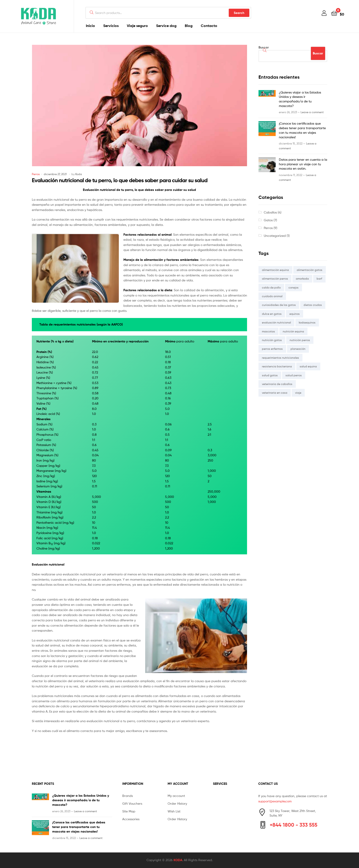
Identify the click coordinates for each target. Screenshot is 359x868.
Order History (177, 803)
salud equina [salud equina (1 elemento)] (308, 366)
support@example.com (275, 801)
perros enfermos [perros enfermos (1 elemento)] (272, 349)
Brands (128, 796)
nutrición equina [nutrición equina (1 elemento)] (293, 331)
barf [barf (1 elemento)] (319, 279)
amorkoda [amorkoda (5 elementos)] (302, 279)
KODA (178, 860)
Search (239, 13)
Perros (36, 174)
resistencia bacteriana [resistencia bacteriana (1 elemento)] (277, 366)
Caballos (270, 212)
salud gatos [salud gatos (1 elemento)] (270, 375)
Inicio (90, 26)
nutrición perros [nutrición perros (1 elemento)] (300, 340)
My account (176, 796)
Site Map (129, 811)
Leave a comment (312, 112)
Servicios (111, 26)
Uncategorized (275, 236)
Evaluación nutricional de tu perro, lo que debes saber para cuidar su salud (120, 180)
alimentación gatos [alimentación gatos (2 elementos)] (310, 270)
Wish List (174, 811)
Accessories (131, 819)
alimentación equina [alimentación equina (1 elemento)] (275, 270)
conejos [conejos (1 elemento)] (294, 287)
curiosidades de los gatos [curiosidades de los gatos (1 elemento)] (279, 305)
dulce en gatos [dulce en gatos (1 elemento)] (272, 314)
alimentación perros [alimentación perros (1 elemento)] (275, 279)
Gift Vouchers (132, 803)
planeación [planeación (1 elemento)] (298, 349)
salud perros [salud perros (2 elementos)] (294, 375)
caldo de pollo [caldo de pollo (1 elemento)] (271, 287)
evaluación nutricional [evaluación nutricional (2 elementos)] (276, 322)
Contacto (209, 26)
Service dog (166, 26)
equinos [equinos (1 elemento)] (295, 314)
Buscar (264, 47)
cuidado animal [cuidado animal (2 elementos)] (272, 296)
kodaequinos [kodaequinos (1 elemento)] (307, 322)
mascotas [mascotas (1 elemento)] (268, 331)
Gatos (268, 220)
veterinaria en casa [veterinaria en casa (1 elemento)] (275, 393)
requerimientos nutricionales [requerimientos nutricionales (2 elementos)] (280, 358)
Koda (79, 174)
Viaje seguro (137, 26)
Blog (189, 26)
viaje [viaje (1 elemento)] (298, 393)
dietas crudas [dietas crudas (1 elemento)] (313, 305)
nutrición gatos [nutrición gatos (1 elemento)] (272, 340)
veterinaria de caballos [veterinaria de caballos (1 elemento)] (277, 384)
